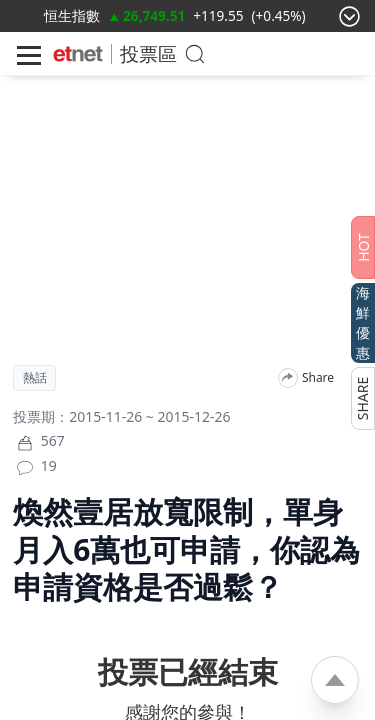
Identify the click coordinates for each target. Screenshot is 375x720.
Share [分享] (318, 378)
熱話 (35, 378)
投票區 (148, 53)
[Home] (78, 54)
